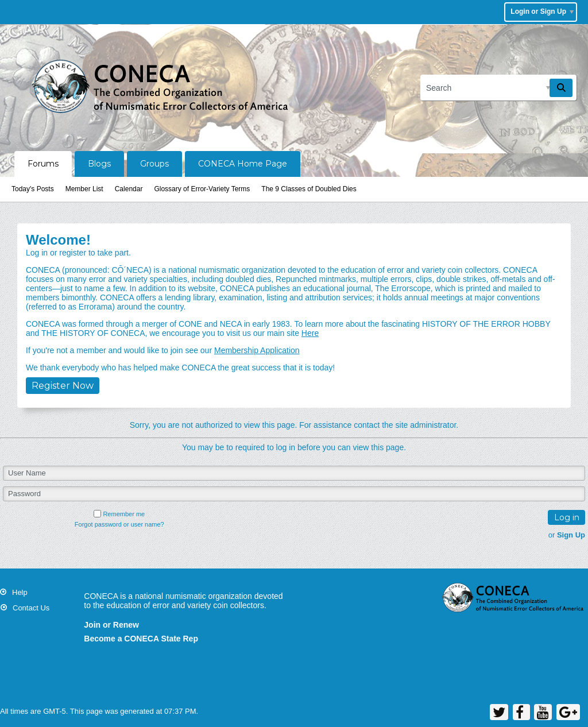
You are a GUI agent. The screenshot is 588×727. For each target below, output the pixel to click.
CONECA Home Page (243, 164)
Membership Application (257, 350)
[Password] (294, 494)
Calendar (129, 189)
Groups (154, 164)
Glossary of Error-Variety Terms (202, 189)
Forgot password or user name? (119, 524)
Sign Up (571, 535)
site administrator (426, 425)
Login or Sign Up (542, 11)
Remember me (119, 514)
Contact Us (31, 608)
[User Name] (294, 473)
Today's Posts (33, 189)
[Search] (498, 88)
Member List (84, 189)
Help (20, 592)
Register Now (63, 386)
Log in (567, 517)
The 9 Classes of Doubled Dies (309, 189)
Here (310, 333)
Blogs (99, 164)
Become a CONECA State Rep (141, 639)
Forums (43, 164)
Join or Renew (111, 625)
